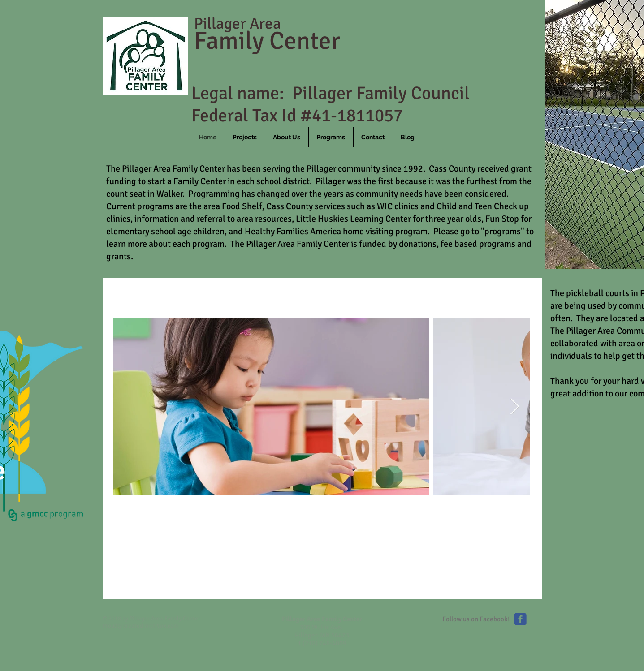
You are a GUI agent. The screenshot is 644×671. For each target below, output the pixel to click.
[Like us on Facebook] (520, 619)
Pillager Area (238, 24)
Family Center (267, 41)
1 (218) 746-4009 (322, 643)
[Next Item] (515, 407)
